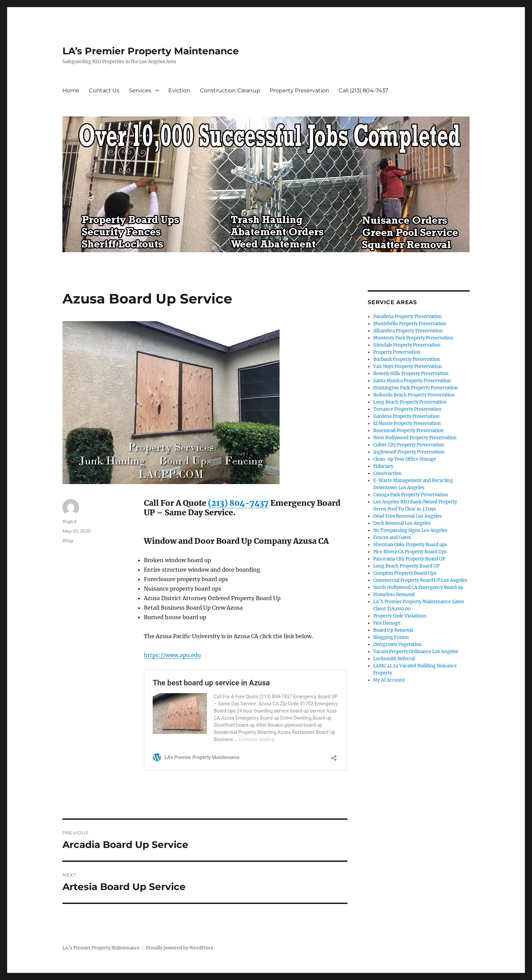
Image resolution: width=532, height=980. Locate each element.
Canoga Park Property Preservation (411, 495)
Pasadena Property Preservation (407, 317)
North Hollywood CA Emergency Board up (418, 587)
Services (140, 90)
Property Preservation (299, 90)
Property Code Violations (400, 616)
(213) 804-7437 (238, 503)
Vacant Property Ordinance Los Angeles (416, 652)
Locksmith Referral (394, 659)
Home (71, 90)
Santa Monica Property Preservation (412, 381)
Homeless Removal (394, 595)
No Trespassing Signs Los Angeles (410, 530)
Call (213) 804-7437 (363, 90)
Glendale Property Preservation (407, 345)
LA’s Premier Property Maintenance (151, 51)
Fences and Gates (392, 538)
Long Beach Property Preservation (410, 402)
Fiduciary (383, 466)
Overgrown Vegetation (397, 644)
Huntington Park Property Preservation (416, 388)
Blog (68, 540)
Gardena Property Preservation (406, 416)
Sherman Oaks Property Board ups (410, 545)
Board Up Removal (393, 630)
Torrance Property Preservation (407, 409)
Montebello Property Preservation (410, 324)
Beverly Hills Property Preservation (411, 374)
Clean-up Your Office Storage (405, 459)
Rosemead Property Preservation (408, 431)
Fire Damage (387, 623)
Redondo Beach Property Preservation (414, 395)
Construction (387, 473)
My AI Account (389, 680)
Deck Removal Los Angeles (402, 523)
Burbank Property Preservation (407, 359)
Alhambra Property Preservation (408, 331)
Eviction (179, 90)
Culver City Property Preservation (409, 445)
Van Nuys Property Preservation (407, 366)
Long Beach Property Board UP (406, 566)
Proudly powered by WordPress (179, 948)
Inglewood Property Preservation (409, 452)
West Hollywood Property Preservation (415, 438)
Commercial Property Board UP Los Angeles (420, 580)
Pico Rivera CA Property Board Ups (410, 552)
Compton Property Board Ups (405, 573)
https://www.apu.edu (172, 655)
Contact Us (104, 90)
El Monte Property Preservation (407, 423)
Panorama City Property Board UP (409, 559)
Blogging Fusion (391, 637)
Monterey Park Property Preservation (413, 338)
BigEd (69, 521)
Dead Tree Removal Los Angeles (407, 516)
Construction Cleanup (230, 90)
